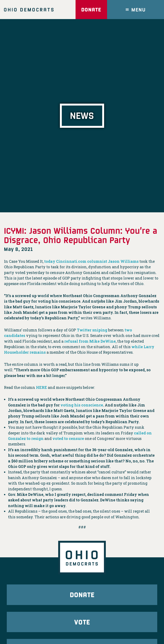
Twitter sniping (92, 330)
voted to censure (68, 439)
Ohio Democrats (29, 10)
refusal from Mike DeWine (90, 341)
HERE (41, 387)
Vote (82, 622)
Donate (91, 9)
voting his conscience (82, 405)
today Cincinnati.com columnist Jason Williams (91, 261)
